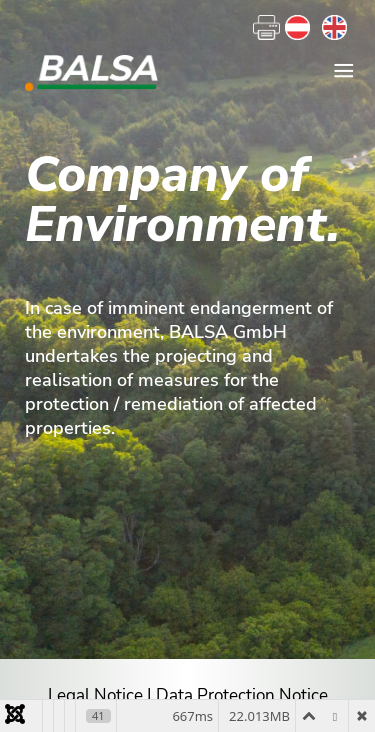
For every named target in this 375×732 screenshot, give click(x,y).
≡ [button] (343, 71)
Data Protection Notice (242, 695)
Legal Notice (95, 695)
